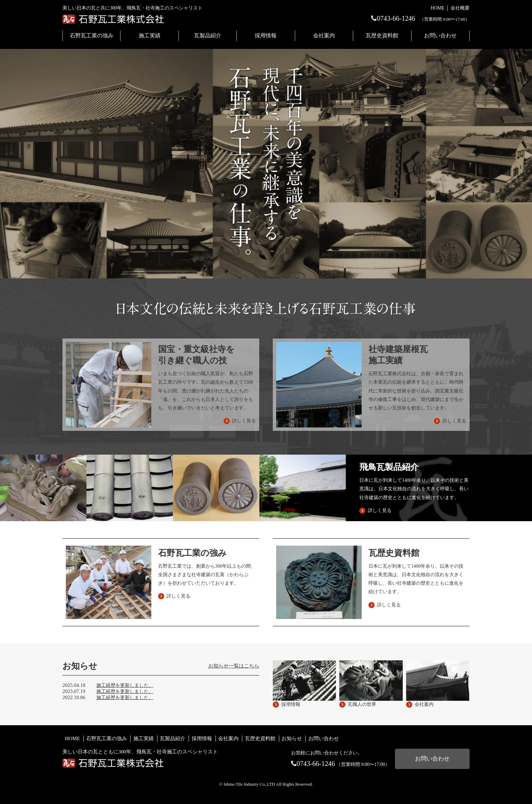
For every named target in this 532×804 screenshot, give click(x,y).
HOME (438, 8)
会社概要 (460, 8)
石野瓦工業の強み (92, 35)
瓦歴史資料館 (382, 35)
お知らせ (292, 738)
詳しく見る (380, 510)
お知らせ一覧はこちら (234, 666)
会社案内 (324, 35)
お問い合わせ (440, 35)
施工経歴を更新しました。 (125, 685)
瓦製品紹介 (208, 35)
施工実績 (150, 35)
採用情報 (266, 35)
